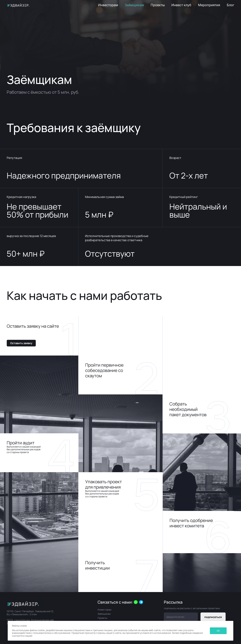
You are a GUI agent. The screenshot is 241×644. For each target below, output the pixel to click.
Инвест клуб (181, 5)
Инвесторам (108, 5)
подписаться (213, 617)
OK (218, 631)
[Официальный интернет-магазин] (31, 604)
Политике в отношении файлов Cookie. (54, 636)
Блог (231, 5)
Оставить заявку (21, 343)
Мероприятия (209, 5)
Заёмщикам (134, 5)
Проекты (158, 5)
